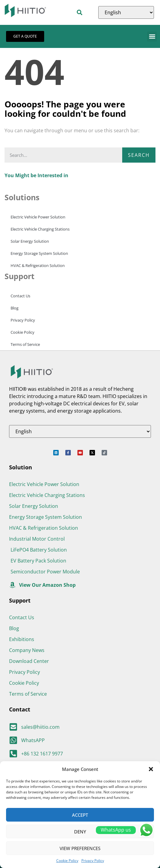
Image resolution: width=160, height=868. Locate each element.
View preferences (80, 848)
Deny (80, 832)
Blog (15, 308)
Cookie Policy (67, 861)
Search (139, 155)
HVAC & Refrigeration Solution (38, 265)
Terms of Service (25, 344)
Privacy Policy (93, 861)
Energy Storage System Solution (39, 253)
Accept (80, 815)
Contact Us (20, 296)
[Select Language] (126, 12)
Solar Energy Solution (30, 241)
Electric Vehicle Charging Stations (40, 229)
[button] (151, 769)
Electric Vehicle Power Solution (38, 217)
